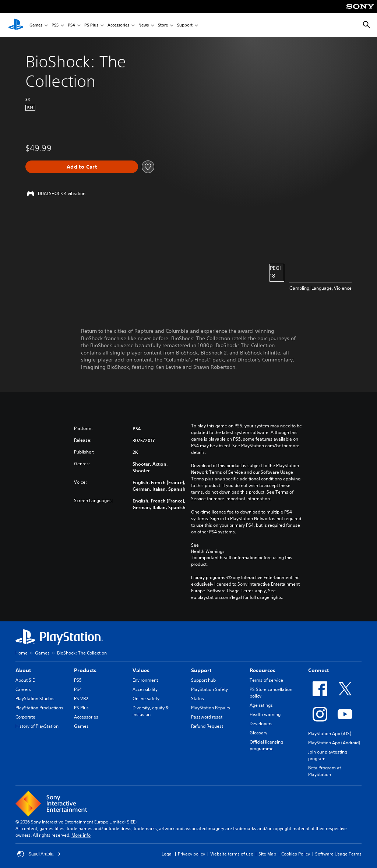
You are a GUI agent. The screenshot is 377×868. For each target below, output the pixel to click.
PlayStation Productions (39, 708)
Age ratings (261, 705)
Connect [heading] (318, 670)
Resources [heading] (263, 670)
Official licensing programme (266, 745)
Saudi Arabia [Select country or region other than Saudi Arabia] (39, 854)
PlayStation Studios (35, 698)
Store (163, 25)
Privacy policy (191, 854)
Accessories (118, 25)
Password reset (207, 717)
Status (198, 698)
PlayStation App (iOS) (330, 733)
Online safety (146, 698)
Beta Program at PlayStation (325, 771)
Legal (167, 854)
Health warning (265, 714)
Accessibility (145, 689)
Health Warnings (208, 551)
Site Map (267, 854)
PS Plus (91, 25)
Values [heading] (141, 670)
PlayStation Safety (209, 689)
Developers (261, 724)
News (144, 25)
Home (22, 653)
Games (36, 25)
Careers (23, 689)
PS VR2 (81, 698)
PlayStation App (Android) (334, 743)
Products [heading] (85, 670)
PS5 (55, 25)
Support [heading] (201, 670)
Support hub (203, 680)
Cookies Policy (296, 854)
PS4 (71, 25)
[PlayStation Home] (16, 25)
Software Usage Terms (338, 854)
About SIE (25, 680)
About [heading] (23, 670)
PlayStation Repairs (211, 708)
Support (185, 25)
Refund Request (207, 726)
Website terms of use (232, 854)
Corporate (25, 717)
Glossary (258, 733)
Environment (145, 680)
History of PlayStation (37, 726)
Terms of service (266, 680)
